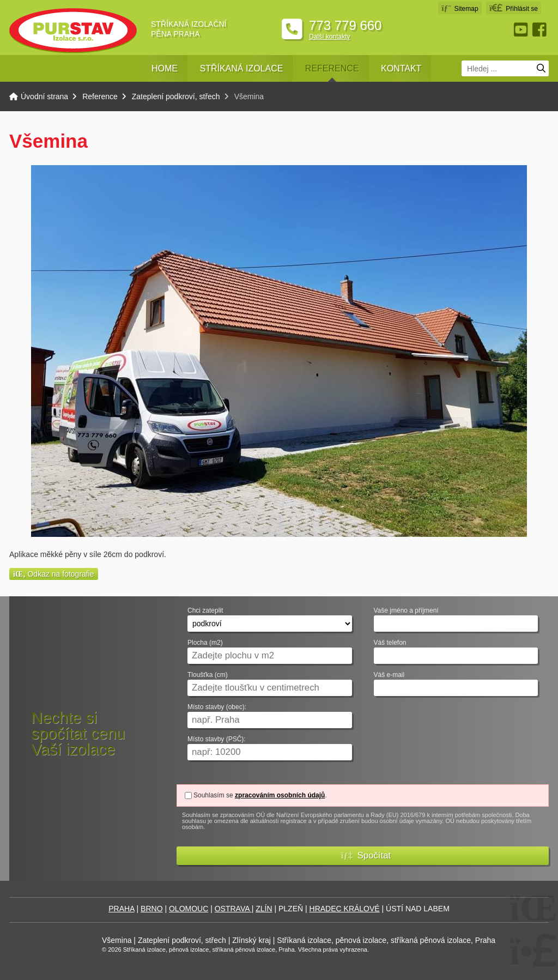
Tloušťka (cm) (208, 675)
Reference (332, 68)
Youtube (522, 30)
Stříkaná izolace (241, 68)
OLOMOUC (189, 909)
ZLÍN (264, 909)
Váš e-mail (389, 675)
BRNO (151, 909)
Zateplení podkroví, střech (176, 96)
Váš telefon (390, 643)
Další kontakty (329, 37)
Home (165, 68)
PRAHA (121, 909)
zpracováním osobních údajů (280, 795)
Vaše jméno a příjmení (406, 611)
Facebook (541, 30)
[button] (514, 8)
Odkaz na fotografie (54, 574)
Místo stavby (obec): (217, 707)
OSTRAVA (233, 909)
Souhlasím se (213, 795)
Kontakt (401, 68)
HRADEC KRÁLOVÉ (345, 909)
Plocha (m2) (205, 643)
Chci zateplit (205, 611)
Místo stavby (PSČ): (217, 739)
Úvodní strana (73, 31)
